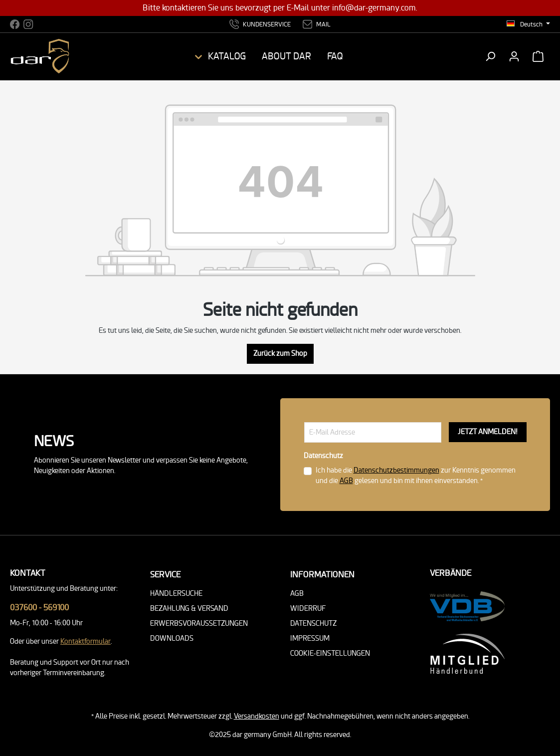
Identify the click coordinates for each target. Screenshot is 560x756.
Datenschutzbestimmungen (396, 470)
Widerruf (308, 609)
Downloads (172, 638)
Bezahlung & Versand (189, 609)
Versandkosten (257, 716)
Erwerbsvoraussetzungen (199, 624)
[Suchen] (490, 56)
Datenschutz (313, 624)
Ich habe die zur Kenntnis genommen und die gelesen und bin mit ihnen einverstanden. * (416, 476)
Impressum (310, 638)
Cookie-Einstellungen (330, 653)
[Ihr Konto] (514, 56)
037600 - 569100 (39, 608)
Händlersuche (176, 594)
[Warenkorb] (538, 56)
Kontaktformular (86, 641)
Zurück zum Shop (280, 354)
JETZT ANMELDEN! (488, 432)
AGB (346, 481)
